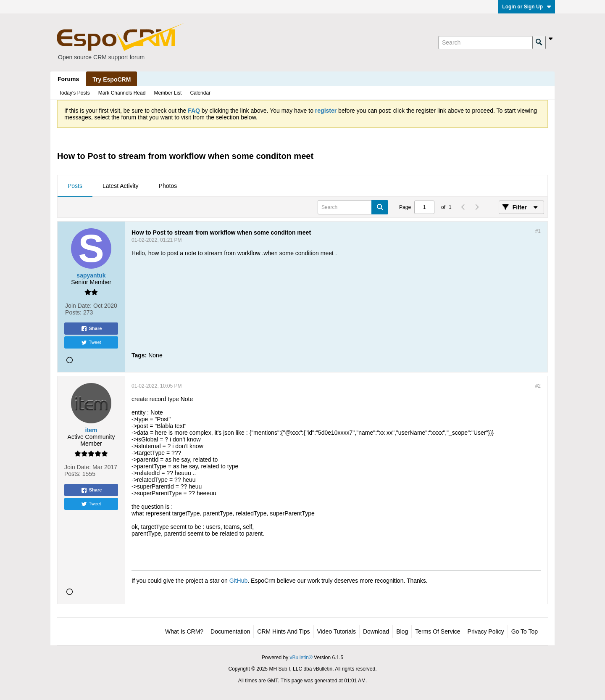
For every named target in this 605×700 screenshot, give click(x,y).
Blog (402, 631)
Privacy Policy (486, 631)
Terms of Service (438, 631)
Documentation (230, 631)
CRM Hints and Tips (283, 631)
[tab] (75, 186)
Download (376, 631)
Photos (168, 186)
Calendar (200, 93)
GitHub (239, 581)
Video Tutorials (337, 631)
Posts (75, 186)
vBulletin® (301, 658)
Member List (168, 93)
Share (91, 329)
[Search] (485, 42)
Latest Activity (121, 186)
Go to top (525, 631)
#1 (538, 231)
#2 (538, 386)
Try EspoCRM (112, 79)
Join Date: (78, 306)
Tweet (91, 343)
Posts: (73, 312)
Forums (68, 79)
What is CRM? (184, 631)
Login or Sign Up (527, 7)
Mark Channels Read (122, 93)
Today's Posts (74, 93)
